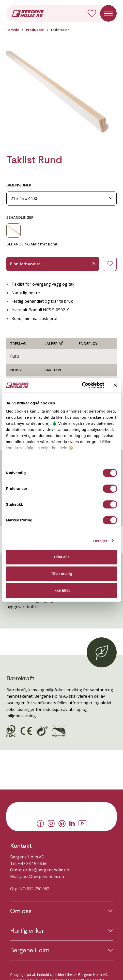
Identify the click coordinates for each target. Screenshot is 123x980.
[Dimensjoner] (61, 199)
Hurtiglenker (27, 931)
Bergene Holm (30, 950)
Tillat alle (61, 557)
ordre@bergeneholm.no (46, 870)
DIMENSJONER (19, 185)
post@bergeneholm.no (42, 876)
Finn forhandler (53, 264)
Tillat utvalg (61, 574)
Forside (13, 30)
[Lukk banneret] (115, 385)
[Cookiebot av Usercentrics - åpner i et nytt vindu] (82, 385)
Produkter (35, 30)
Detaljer (100, 541)
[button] (61, 96)
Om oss (21, 911)
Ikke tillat (61, 590)
